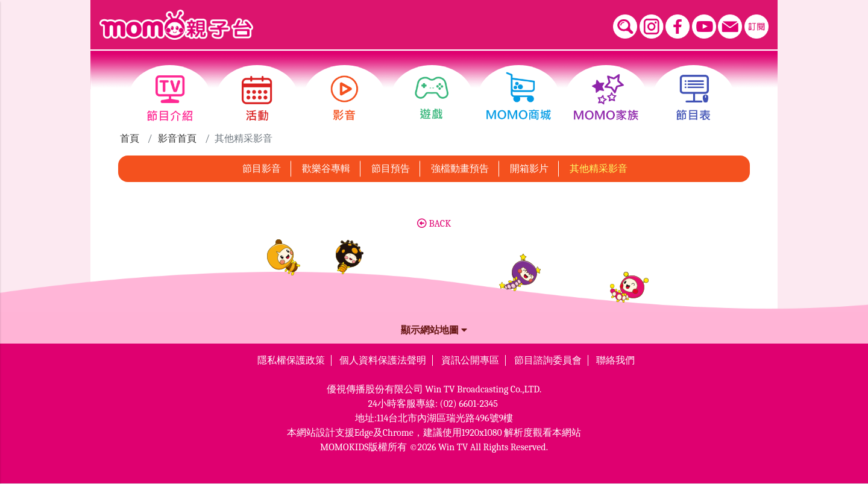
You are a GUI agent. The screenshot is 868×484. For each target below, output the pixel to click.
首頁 (130, 139)
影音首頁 (177, 139)
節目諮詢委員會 (548, 360)
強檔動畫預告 (460, 169)
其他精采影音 (599, 169)
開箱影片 (529, 169)
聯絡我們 (615, 360)
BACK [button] (434, 224)
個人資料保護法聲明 (383, 360)
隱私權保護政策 (291, 360)
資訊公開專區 (470, 360)
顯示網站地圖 (434, 330)
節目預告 (391, 169)
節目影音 (262, 169)
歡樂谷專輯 (326, 169)
